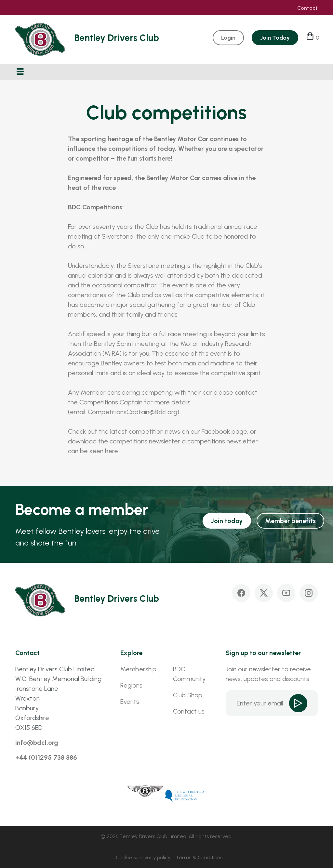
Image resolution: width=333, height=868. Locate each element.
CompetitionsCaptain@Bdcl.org (133, 412)
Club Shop (188, 695)
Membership (138, 669)
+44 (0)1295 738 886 (46, 757)
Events (130, 702)
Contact (307, 8)
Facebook (216, 431)
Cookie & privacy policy (143, 857)
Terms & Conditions (199, 857)
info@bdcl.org (37, 743)
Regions (131, 685)
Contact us (189, 711)
